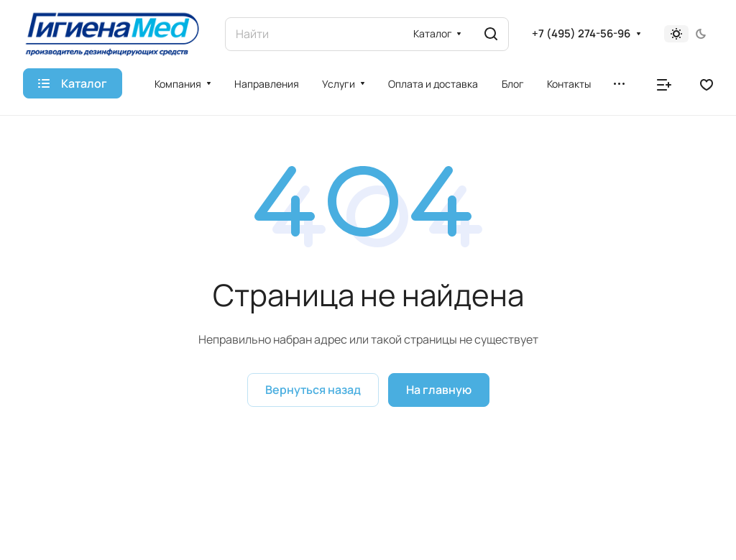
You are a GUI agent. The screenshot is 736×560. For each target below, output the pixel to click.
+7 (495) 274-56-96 (581, 34)
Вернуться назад (313, 390)
